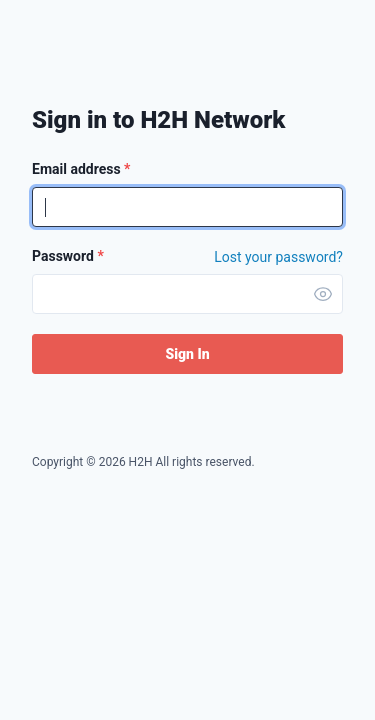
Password (68, 256)
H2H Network (85, 47)
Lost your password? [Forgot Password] (278, 257)
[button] (323, 294)
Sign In (187, 354)
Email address (81, 169)
